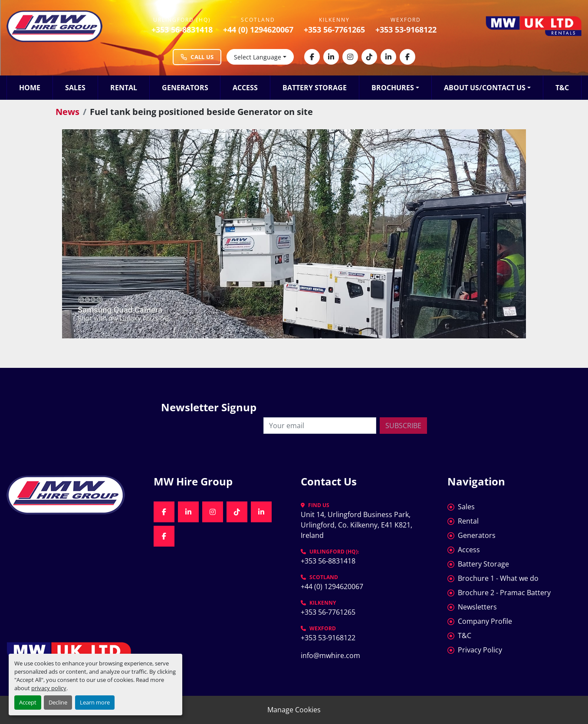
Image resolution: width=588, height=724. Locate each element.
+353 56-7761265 (334, 29)
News (67, 112)
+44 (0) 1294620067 (258, 29)
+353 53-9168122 (406, 29)
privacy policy (49, 688)
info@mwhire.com (330, 655)
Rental (124, 88)
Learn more (95, 702)
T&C (562, 88)
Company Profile (485, 621)
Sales (75, 88)
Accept (28, 702)
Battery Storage (315, 88)
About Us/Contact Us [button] (485, 88)
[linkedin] (331, 57)
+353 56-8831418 (182, 29)
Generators (185, 88)
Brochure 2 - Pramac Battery (504, 593)
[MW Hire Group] (74, 495)
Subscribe (403, 426)
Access (245, 88)
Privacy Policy (480, 650)
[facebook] (312, 57)
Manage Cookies (294, 710)
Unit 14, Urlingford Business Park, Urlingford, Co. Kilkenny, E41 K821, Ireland (357, 525)
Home (30, 88)
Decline (58, 702)
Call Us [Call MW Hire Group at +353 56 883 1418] (197, 57)
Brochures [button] (393, 88)
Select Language (258, 57)
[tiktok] (369, 57)
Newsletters (477, 607)
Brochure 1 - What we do (498, 578)
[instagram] (350, 57)
